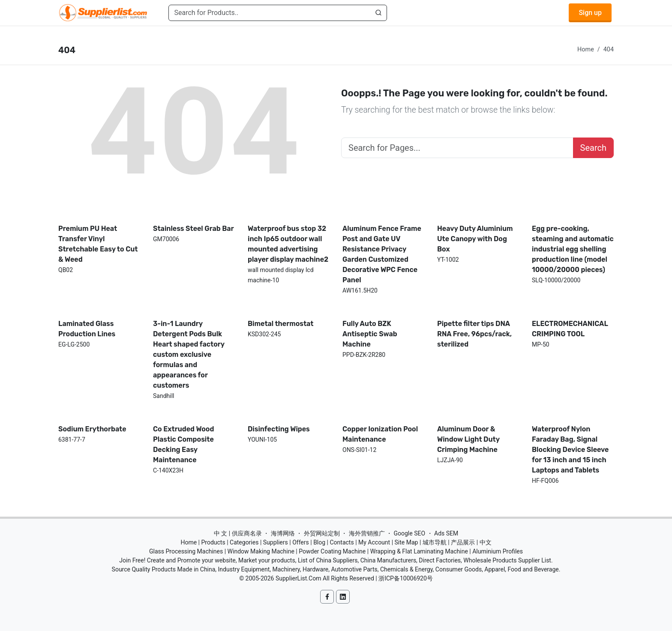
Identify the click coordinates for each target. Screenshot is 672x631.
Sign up (590, 13)
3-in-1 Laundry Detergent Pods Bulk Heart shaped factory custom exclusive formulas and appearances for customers (189, 354)
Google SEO (409, 533)
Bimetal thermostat (281, 324)
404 (609, 49)
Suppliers (276, 542)
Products (213, 542)
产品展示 (463, 542)
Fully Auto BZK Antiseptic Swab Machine (370, 334)
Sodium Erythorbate (92, 429)
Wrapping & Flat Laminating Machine (419, 551)
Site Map (406, 542)
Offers (301, 542)
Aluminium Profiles (498, 551)
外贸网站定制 (322, 533)
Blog (319, 542)
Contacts (342, 542)
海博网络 (283, 533)
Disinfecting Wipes (279, 429)
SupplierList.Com (298, 578)
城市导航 (435, 542)
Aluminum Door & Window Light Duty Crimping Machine (468, 439)
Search (593, 148)
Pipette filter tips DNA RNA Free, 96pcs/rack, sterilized (474, 334)
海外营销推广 (367, 533)
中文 (486, 542)
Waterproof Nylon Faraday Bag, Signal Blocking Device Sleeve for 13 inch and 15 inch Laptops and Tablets (570, 450)
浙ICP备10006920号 (406, 578)
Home (586, 49)
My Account (374, 542)
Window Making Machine (261, 551)
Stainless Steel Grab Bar (193, 229)
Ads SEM (446, 533)
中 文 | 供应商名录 (238, 533)
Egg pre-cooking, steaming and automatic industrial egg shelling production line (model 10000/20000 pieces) (573, 249)
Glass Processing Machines (186, 551)
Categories (244, 542)
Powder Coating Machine (332, 551)
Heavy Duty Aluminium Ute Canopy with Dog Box (475, 239)
